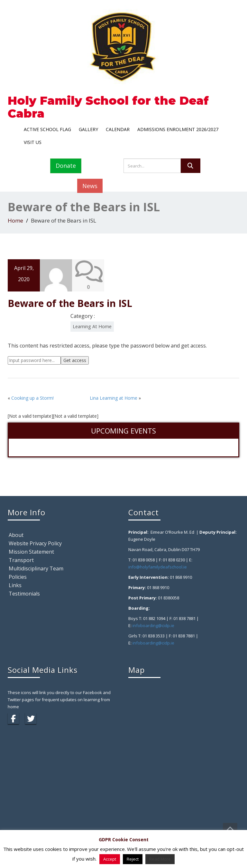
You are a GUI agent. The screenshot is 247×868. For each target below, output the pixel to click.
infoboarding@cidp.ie (153, 625)
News (90, 186)
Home (15, 220)
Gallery (88, 129)
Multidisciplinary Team (36, 568)
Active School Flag (47, 129)
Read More (160, 859)
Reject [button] (133, 859)
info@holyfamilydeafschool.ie (158, 567)
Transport (21, 560)
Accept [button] (110, 859)
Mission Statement (31, 552)
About (16, 535)
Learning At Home (92, 326)
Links (15, 585)
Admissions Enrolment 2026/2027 (178, 129)
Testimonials (24, 594)
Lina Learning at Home (114, 398)
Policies (18, 577)
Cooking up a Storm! (32, 398)
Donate (66, 166)
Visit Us (33, 142)
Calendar (118, 129)
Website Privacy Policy (35, 543)
